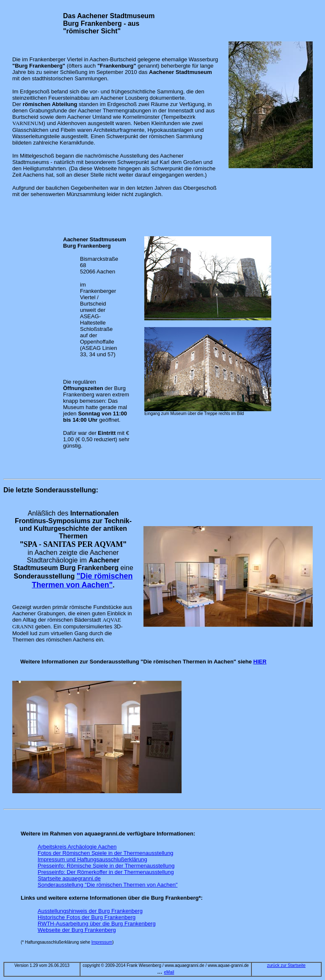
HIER (260, 662)
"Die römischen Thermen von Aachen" (82, 580)
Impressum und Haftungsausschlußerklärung (92, 859)
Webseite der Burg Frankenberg (77, 930)
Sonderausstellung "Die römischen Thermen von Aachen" (108, 885)
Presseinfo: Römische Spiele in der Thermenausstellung (106, 866)
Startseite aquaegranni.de (69, 878)
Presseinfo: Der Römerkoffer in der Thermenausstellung (106, 872)
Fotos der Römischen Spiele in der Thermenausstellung (106, 853)
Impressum (102, 942)
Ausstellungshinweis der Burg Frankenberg (90, 911)
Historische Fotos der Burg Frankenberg (87, 917)
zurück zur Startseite (286, 965)
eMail (169, 972)
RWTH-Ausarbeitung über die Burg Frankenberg (97, 924)
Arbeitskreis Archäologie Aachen (77, 847)
